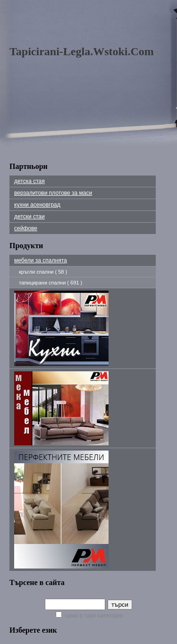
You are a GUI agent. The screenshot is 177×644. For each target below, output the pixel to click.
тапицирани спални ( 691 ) (51, 283)
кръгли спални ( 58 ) (43, 272)
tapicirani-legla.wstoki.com (82, 51)
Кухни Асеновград (37, 205)
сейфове (26, 228)
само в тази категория (89, 616)
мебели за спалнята (41, 260)
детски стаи (29, 217)
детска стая (29, 181)
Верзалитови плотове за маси (53, 193)
